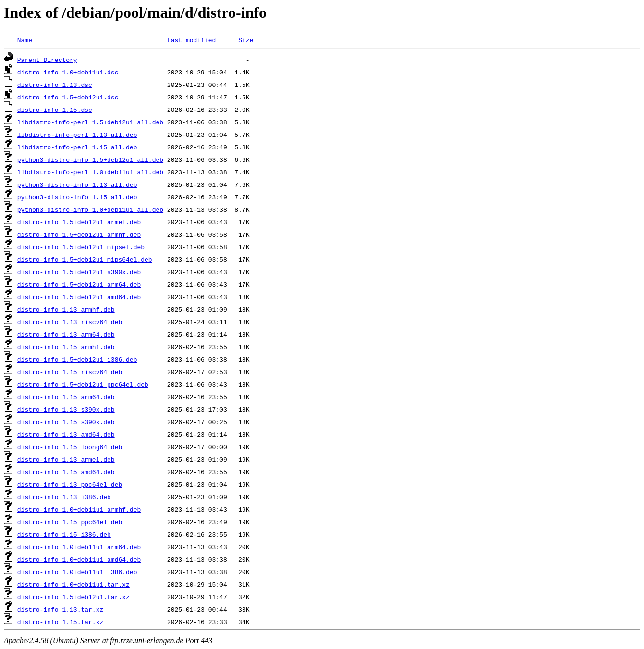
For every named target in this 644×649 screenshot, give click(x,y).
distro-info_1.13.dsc (55, 85)
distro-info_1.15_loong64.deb (70, 447)
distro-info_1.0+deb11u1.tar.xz (73, 584)
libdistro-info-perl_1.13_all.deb (77, 135)
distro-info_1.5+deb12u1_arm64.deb (79, 284)
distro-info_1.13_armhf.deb (66, 309)
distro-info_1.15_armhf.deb (66, 347)
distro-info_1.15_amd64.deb (66, 472)
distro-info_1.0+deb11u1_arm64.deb (79, 547)
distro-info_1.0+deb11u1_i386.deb (77, 572)
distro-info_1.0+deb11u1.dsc (68, 72)
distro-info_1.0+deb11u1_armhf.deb (79, 509)
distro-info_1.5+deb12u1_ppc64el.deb (83, 384)
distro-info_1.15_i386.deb (64, 534)
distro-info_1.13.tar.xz (60, 609)
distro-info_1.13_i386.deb (64, 497)
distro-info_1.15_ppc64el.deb (70, 522)
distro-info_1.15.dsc (55, 110)
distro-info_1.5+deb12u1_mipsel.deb (81, 247)
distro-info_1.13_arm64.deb (66, 334)
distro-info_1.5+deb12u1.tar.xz (73, 597)
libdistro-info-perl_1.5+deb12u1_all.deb (90, 122)
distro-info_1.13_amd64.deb (66, 434)
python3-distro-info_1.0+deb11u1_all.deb (90, 209)
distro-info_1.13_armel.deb (66, 459)
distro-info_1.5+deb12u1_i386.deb (77, 359)
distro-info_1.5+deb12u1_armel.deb (79, 222)
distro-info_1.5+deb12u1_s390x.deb (79, 272)
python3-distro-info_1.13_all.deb (77, 184)
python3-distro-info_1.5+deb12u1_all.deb (90, 159)
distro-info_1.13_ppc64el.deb (70, 484)
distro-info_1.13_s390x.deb (66, 409)
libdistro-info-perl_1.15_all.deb (77, 147)
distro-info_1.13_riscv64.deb (70, 322)
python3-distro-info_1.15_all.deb (77, 197)
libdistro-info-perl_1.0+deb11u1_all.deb (90, 172)
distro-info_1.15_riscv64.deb (70, 372)
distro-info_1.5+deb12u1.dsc (68, 97)
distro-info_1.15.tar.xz (60, 622)
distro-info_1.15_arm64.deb (66, 397)
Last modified (191, 40)
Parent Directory (47, 60)
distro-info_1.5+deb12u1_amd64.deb (79, 297)
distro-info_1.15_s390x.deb (66, 422)
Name (25, 40)
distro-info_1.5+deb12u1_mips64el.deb (85, 259)
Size (246, 40)
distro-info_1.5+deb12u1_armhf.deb (79, 234)
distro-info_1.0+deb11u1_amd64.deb (79, 559)
